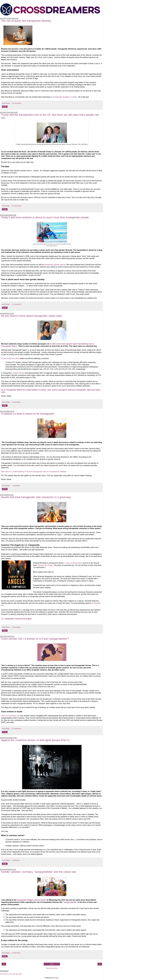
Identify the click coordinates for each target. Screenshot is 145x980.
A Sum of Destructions (74, 563)
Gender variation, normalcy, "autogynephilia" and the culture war (39, 872)
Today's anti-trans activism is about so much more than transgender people (45, 217)
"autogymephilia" (70, 902)
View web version (52, 968)
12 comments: (17, 304)
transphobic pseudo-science (55, 265)
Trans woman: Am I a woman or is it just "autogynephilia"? (35, 639)
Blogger (56, 978)
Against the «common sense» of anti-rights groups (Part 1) (35, 740)
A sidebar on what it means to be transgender (28, 414)
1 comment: (16, 486)
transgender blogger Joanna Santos (32, 900)
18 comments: (17, 206)
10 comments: (17, 729)
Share (5, 107)
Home (52, 964)
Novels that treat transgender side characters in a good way (36, 497)
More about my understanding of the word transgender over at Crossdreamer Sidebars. (34, 472)
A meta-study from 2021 (10, 358)
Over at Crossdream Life (10, 716)
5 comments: (16, 627)
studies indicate (19, 373)
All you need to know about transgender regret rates (31, 316)
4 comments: (16, 402)
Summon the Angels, (46, 565)
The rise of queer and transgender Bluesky (26, 21)
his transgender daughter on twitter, (64, 97)
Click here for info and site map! (11, 974)
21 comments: (17, 103)
